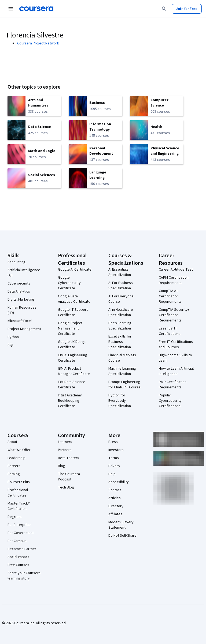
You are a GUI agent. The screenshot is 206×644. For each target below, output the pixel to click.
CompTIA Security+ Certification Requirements (174, 315)
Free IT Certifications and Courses (176, 344)
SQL (11, 345)
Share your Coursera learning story (24, 576)
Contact (115, 490)
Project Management (24, 329)
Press (113, 442)
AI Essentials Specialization (120, 272)
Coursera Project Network (38, 43)
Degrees (14, 517)
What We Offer (19, 450)
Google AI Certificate (75, 270)
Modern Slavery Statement (121, 525)
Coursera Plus (19, 482)
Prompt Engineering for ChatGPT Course (124, 385)
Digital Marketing (21, 300)
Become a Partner (22, 549)
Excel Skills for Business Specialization (120, 342)
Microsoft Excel (20, 321)
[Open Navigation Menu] (11, 9)
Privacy (114, 466)
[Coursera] (36, 9)
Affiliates (115, 514)
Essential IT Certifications (170, 331)
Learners (65, 442)
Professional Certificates (18, 493)
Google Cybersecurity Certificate (69, 283)
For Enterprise (19, 525)
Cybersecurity (19, 283)
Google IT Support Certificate (73, 312)
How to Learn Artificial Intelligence (176, 371)
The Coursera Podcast (69, 477)
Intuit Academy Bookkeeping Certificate (70, 401)
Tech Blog (66, 487)
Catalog (14, 474)
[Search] (164, 9)
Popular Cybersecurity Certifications (170, 401)
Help (112, 474)
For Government (21, 533)
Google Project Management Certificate (70, 328)
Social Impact (18, 557)
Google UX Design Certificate (72, 344)
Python (13, 337)
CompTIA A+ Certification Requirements (170, 296)
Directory (116, 506)
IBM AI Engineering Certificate (73, 358)
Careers (14, 466)
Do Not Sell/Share (122, 536)
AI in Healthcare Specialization (121, 312)
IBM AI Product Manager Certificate (74, 371)
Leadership (16, 458)
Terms (114, 458)
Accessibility (119, 482)
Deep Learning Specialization (120, 326)
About (12, 442)
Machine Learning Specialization (122, 371)
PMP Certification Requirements (173, 385)
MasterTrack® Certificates (19, 506)
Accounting (16, 262)
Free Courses (18, 565)
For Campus (17, 541)
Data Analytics (19, 291)
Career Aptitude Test (176, 270)
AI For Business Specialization (121, 286)
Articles (115, 498)
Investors (116, 450)
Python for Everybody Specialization (120, 401)
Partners (65, 450)
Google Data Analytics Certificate (74, 299)
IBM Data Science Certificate (72, 385)
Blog (62, 466)
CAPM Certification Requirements (174, 280)
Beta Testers (69, 458)
